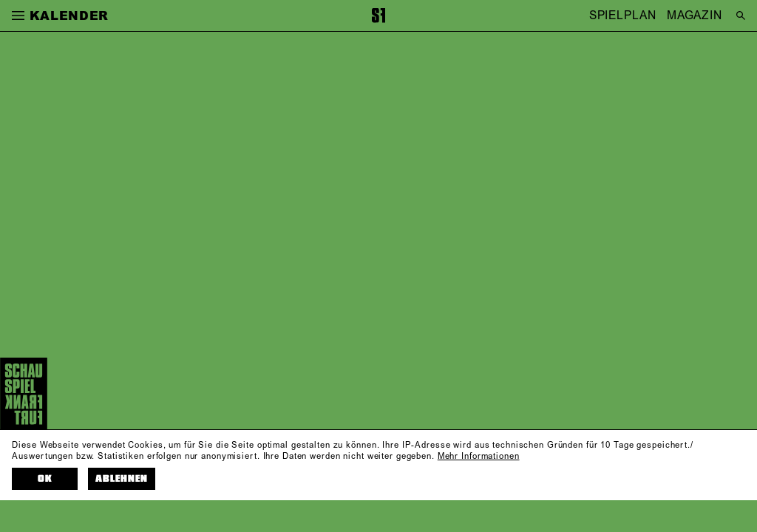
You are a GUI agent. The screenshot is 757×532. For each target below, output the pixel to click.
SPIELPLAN (623, 15)
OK (45, 479)
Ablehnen (122, 479)
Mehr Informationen (479, 457)
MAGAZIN (695, 15)
